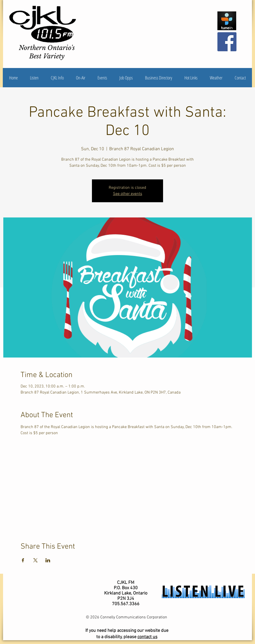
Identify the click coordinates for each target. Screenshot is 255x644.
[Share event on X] (35, 560)
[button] (57, 78)
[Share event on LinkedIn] (48, 560)
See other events (128, 194)
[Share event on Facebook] (23, 560)
